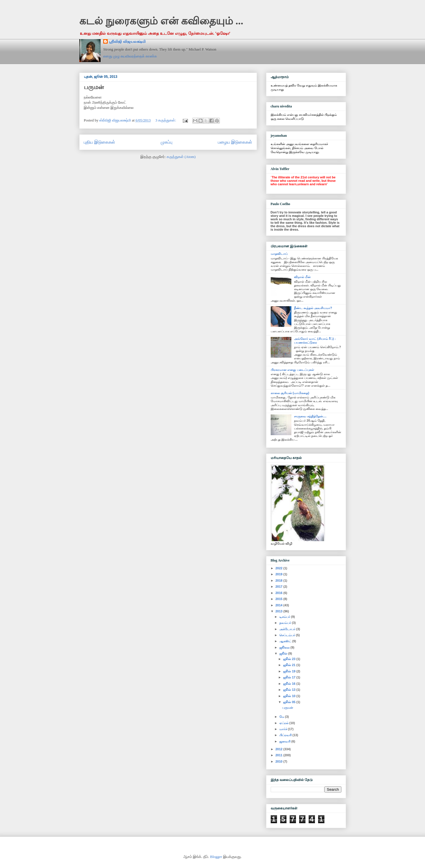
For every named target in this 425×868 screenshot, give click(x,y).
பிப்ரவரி (286, 735)
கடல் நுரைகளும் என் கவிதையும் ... (161, 21)
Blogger (216, 857)
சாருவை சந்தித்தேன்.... (310, 416)
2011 (280, 755)
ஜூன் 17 (290, 677)
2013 (280, 611)
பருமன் (94, 87)
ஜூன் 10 (290, 696)
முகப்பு (167, 142)
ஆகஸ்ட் (286, 641)
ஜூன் (284, 653)
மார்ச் (284, 729)
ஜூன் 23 (290, 659)
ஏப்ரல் (284, 723)
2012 (280, 749)
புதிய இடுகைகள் (100, 142)
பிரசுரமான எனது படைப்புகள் (292, 370)
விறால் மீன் (302, 277)
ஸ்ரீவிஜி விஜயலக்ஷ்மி (127, 42)
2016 (280, 593)
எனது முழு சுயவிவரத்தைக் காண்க (130, 56)
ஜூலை (285, 647)
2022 (280, 568)
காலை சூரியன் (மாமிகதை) (290, 393)
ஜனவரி (285, 741)
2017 (280, 587)
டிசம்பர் (285, 617)
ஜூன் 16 (290, 684)
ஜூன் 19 (290, 671)
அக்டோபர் (288, 629)
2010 (280, 761)
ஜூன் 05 (290, 702)
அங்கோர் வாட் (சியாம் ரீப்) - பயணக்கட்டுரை (315, 341)
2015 (280, 599)
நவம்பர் (286, 623)
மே (282, 717)
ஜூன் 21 (290, 665)
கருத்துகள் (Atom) (181, 157)
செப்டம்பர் (288, 635)
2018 (280, 580)
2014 (280, 605)
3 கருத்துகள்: (166, 120)
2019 (280, 574)
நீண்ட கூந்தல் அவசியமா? (313, 308)
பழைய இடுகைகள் (235, 142)
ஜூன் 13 (290, 690)
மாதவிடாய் (279, 254)
